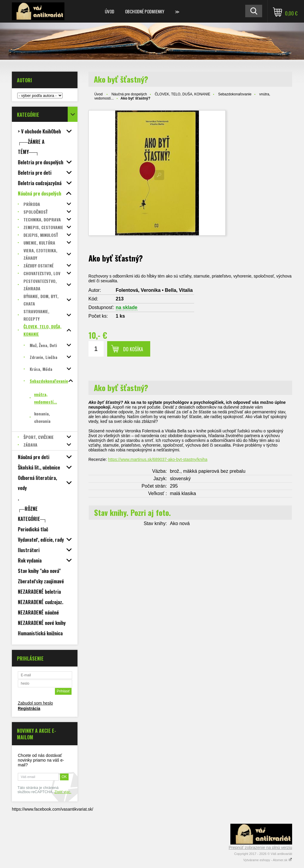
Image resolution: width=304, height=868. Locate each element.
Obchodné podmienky (145, 11)
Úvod (110, 11)
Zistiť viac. (63, 792)
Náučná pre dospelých (129, 94)
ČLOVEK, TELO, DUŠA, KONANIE (182, 94)
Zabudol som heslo (35, 703)
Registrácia (29, 708)
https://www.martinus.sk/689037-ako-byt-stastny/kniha (158, 459)
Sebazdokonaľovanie (235, 94)
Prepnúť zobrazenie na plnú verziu (260, 847)
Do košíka (133, 349)
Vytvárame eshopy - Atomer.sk (268, 860)
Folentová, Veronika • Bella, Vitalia (154, 290)
